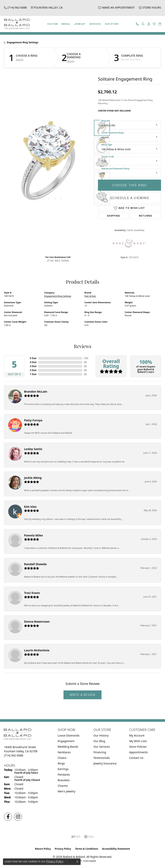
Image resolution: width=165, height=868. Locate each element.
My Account (137, 735)
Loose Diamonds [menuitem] (69, 735)
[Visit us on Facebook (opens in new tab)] (8, 817)
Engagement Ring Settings (22, 42)
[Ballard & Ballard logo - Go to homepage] (16, 24)
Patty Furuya (33, 420)
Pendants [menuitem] (64, 775)
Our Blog (99, 741)
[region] (49, 163)
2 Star (33, 370)
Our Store (112, 24)
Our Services (102, 747)
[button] (143, 24)
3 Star (33, 366)
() (86, 358)
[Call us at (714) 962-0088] (14, 755)
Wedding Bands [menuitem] (68, 747)
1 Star (33, 374)
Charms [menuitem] (63, 786)
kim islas (30, 507)
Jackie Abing (33, 478)
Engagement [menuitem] (66, 741)
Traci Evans (32, 593)
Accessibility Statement (116, 849)
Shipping (114, 216)
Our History (101, 735)
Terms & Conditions (87, 849)
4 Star (33, 362)
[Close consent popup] (77, 862)
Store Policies (138, 747)
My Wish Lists (138, 741)
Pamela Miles (34, 535)
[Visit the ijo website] (76, 837)
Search (20, 60)
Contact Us (136, 758)
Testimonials (102, 758)
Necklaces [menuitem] (64, 752)
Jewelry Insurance (105, 763)
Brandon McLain (36, 392)
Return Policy (43, 849)
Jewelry (80, 24)
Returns (145, 216)
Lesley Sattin (33, 449)
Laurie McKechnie (37, 650)
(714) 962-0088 (58, 261)
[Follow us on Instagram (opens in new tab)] (18, 817)
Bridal (66, 24)
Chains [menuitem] (62, 758)
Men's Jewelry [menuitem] (67, 791)
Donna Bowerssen (37, 622)
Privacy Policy (63, 849)
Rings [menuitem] (61, 763)
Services (95, 24)
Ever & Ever (90, 296)
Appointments (138, 752)
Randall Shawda (35, 564)
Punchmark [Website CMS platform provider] (89, 861)
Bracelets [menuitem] (64, 780)
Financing (100, 752)
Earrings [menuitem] (63, 769)
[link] (15, 7)
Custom (52, 24)
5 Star (33, 358)
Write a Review (83, 695)
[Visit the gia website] (89, 837)
